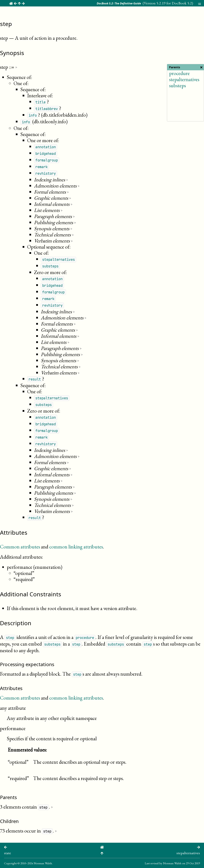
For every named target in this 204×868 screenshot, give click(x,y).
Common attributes (20, 547)
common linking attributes (76, 547)
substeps (177, 85)
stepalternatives (184, 79)
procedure (179, 73)
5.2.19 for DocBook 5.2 (174, 3)
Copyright (10, 863)
